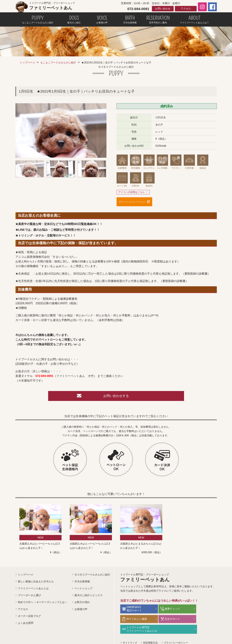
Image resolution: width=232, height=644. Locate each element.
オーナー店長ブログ (29, 618)
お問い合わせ (163, 9)
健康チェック (167, 610)
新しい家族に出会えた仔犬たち (36, 583)
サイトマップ (130, 633)
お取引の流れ (82, 604)
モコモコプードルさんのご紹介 (92, 576)
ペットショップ (83, 590)
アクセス (186, 9)
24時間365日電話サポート (135, 610)
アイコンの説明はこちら (132, 192)
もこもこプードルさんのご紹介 (58, 63)
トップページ (28, 63)
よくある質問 (26, 625)
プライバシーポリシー (179, 633)
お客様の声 (81, 611)
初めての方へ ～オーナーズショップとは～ (43, 604)
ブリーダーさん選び (29, 597)
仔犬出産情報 (82, 583)
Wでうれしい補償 (202, 610)
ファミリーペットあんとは (33, 590)
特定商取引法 (152, 633)
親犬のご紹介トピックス (89, 597)
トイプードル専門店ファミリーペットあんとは (175, 620)
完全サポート (135, 620)
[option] (61, 130)
